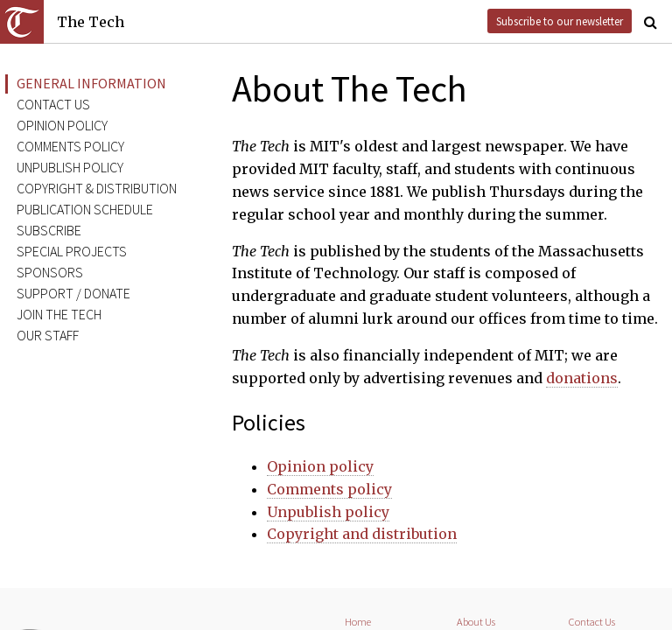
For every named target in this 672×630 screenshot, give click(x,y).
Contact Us (592, 622)
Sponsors (50, 272)
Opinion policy (62, 125)
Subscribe (49, 230)
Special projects (72, 251)
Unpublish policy (70, 167)
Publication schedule (85, 209)
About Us (476, 622)
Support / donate (73, 293)
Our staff (48, 335)
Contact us (53, 104)
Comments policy (70, 146)
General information (91, 83)
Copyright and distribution (362, 534)
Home (358, 622)
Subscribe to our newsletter (560, 21)
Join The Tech (59, 314)
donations (582, 378)
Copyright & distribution (97, 188)
